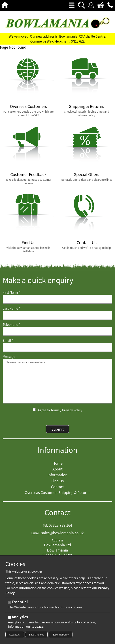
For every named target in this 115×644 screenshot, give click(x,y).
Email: (36, 533)
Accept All (15, 634)
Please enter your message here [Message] (57, 381)
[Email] (57, 347)
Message (9, 357)
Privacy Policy (72, 410)
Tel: (45, 525)
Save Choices (36, 634)
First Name (12, 292)
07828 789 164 (61, 525)
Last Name (12, 308)
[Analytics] (10, 617)
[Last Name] (57, 315)
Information (57, 450)
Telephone (11, 325)
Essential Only (61, 634)
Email (8, 340)
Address (57, 540)
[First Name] (57, 299)
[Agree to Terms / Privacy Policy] (34, 410)
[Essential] (10, 602)
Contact (58, 512)
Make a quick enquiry (38, 280)
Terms (55, 410)
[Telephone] (57, 331)
